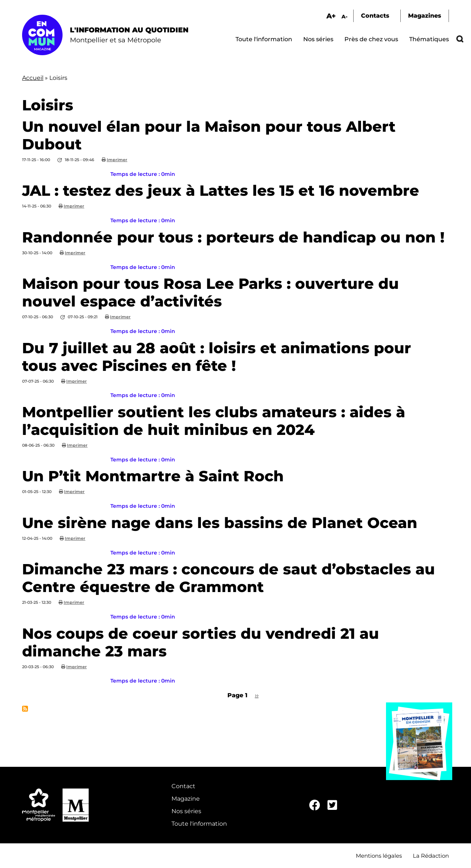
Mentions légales (379, 856)
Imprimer (117, 160)
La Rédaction (431, 856)
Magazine (186, 799)
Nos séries (318, 39)
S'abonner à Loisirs (25, 709)
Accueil (33, 78)
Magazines (425, 16)
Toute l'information (264, 39)
